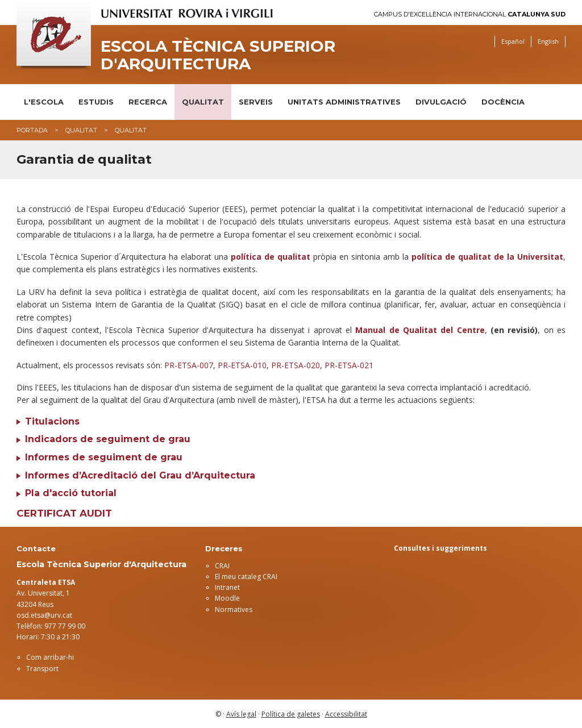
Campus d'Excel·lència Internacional (470, 14)
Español (513, 41)
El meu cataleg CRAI (246, 577)
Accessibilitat (346, 714)
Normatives (234, 610)
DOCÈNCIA (503, 102)
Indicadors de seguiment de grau (108, 439)
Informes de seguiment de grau (104, 457)
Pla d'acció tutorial (71, 493)
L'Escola (44, 102)
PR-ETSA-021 (349, 365)
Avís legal (241, 714)
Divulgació (441, 102)
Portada (32, 130)
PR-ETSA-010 (242, 365)
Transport (42, 669)
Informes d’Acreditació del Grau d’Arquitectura (140, 475)
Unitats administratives (344, 102)
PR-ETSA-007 (189, 365)
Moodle (227, 598)
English (548, 41)
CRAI (222, 566)
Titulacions (52, 421)
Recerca (148, 102)
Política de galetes (291, 714)
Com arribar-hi (50, 657)
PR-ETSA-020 (296, 365)
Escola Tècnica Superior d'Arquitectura (218, 55)
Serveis (256, 102)
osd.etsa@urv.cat (44, 615)
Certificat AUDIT (64, 513)
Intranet (227, 587)
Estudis (96, 102)
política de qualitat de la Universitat (487, 257)
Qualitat (203, 102)
